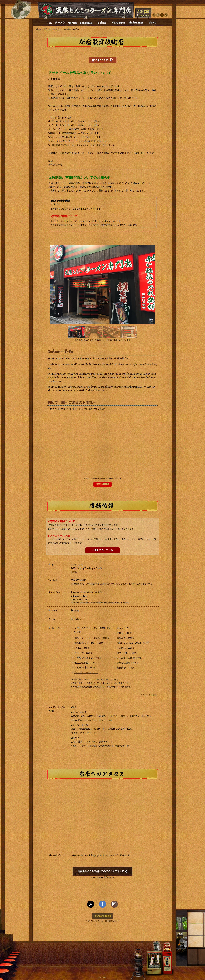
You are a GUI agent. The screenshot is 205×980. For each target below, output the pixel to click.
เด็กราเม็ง (86, 672)
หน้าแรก (39, 29)
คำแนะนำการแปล (103, 916)
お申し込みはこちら (102, 550)
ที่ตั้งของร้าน (49, 29)
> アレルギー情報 (149, 695)
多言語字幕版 (102, 484)
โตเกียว (59, 29)
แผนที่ (75, 572)
